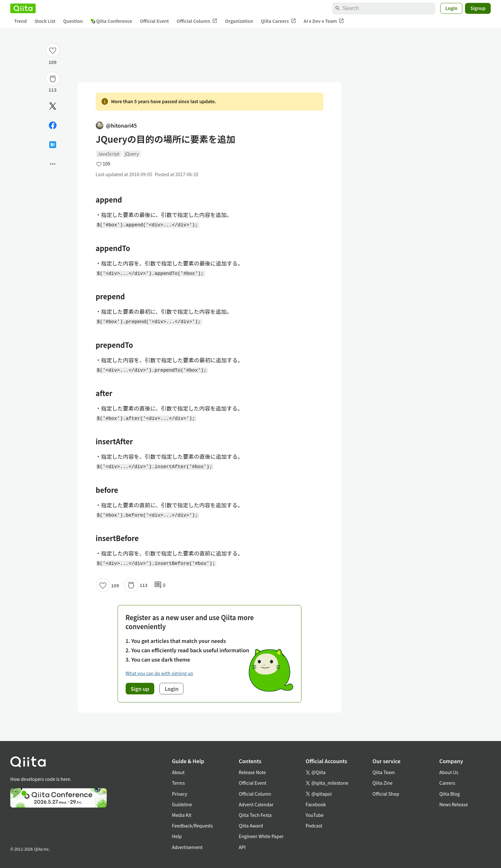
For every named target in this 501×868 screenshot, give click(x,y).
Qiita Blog (450, 794)
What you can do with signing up (159, 673)
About (178, 772)
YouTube (315, 815)
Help (177, 836)
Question (73, 21)
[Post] (53, 106)
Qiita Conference (112, 21)
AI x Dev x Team (324, 21)
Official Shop (386, 794)
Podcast (314, 826)
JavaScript (109, 154)
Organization (239, 21)
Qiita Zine (383, 783)
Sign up (140, 689)
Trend (20, 21)
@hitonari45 (116, 125)
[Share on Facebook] (53, 125)
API (242, 847)
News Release (454, 804)
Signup (478, 8)
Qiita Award (251, 826)
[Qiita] (23, 8)
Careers (447, 783)
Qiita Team (384, 772)
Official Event (154, 21)
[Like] (53, 50)
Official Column (197, 21)
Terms (178, 783)
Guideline (182, 804)
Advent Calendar (256, 804)
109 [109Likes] (53, 62)
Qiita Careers (278, 21)
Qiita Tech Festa (255, 815)
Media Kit (182, 815)
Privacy (179, 794)
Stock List (45, 21)
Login (452, 8)
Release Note (252, 772)
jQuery (132, 154)
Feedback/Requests (192, 826)
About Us (449, 772)
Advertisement (187, 847)
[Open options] (53, 164)
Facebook (316, 804)
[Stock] (53, 79)
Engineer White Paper (261, 836)
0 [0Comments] (160, 585)
